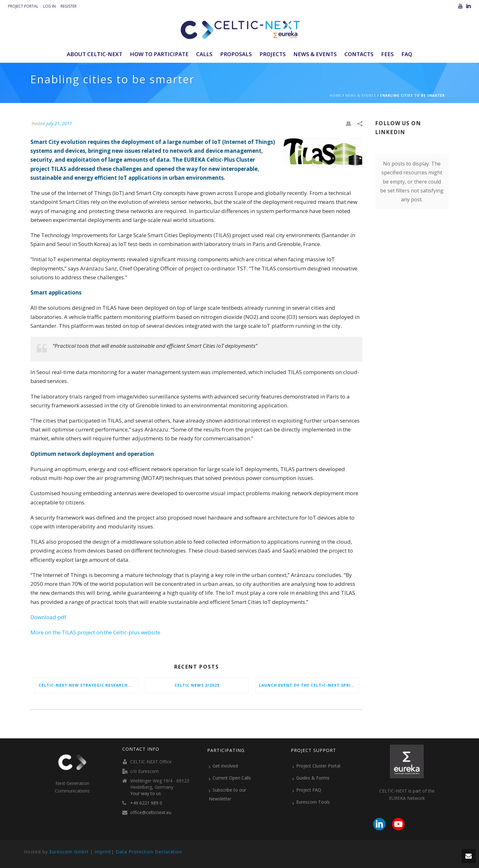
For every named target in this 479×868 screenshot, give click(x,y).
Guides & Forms (311, 778)
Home (335, 95)
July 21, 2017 (59, 123)
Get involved (223, 766)
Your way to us (146, 794)
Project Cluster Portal (316, 766)
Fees (387, 54)
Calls (204, 54)
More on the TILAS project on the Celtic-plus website (95, 632)
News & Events (315, 54)
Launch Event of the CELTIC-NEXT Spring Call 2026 (309, 685)
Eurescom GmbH (69, 852)
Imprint (103, 852)
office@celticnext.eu (151, 813)
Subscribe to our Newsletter (227, 794)
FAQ (407, 54)
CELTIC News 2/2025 (197, 685)
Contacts (359, 54)
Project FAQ (307, 790)
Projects (273, 54)
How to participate (159, 54)
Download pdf (48, 617)
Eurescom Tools (311, 802)
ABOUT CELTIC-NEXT (95, 54)
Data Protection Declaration (149, 852)
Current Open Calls (230, 778)
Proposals (236, 54)
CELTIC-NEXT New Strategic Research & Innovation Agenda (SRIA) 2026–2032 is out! (89, 685)
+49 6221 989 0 (146, 803)
